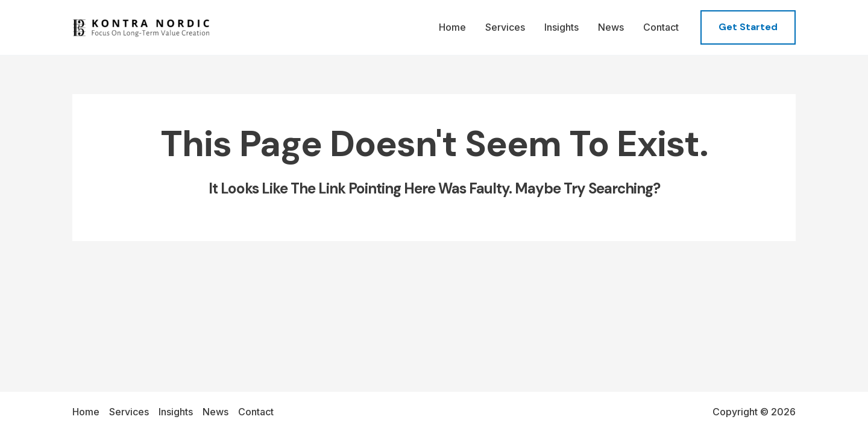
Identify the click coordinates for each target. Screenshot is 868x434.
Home (452, 27)
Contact (661, 27)
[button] (748, 27)
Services (505, 27)
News (611, 27)
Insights (561, 27)
